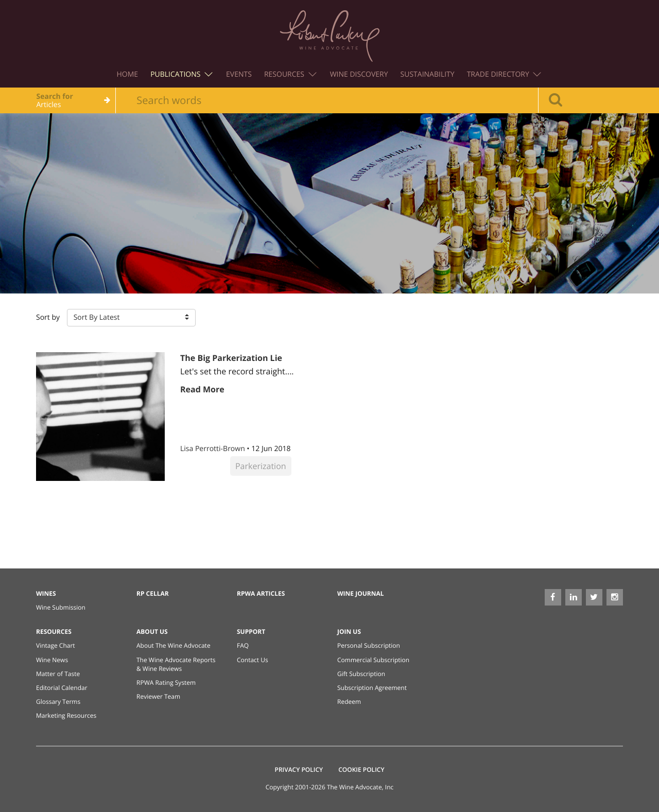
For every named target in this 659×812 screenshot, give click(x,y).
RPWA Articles (261, 593)
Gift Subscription (361, 674)
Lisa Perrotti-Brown (213, 449)
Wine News (52, 660)
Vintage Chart (56, 645)
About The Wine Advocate (174, 645)
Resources (290, 74)
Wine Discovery (359, 74)
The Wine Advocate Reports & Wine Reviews (176, 664)
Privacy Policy (299, 770)
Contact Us (253, 660)
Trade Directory (504, 74)
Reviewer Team (158, 696)
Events (239, 74)
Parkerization (261, 466)
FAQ (243, 645)
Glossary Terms (58, 702)
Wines (46, 593)
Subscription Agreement (372, 688)
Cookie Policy (361, 770)
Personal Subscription (369, 645)
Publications (181, 74)
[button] (131, 318)
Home (128, 74)
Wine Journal (361, 593)
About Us (152, 632)
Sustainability (428, 74)
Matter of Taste (58, 674)
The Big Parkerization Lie (231, 358)
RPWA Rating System (166, 683)
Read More (202, 389)
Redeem (349, 702)
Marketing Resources (66, 715)
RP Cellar (153, 593)
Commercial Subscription (373, 660)
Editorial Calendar (62, 688)
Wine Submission (61, 607)
